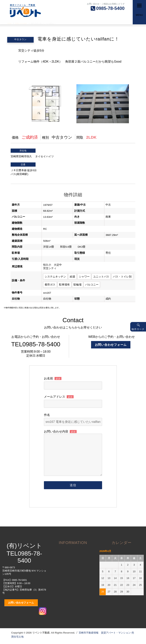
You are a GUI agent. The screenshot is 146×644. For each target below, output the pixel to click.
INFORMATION (73, 543)
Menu (139, 15)
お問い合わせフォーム (111, 345)
